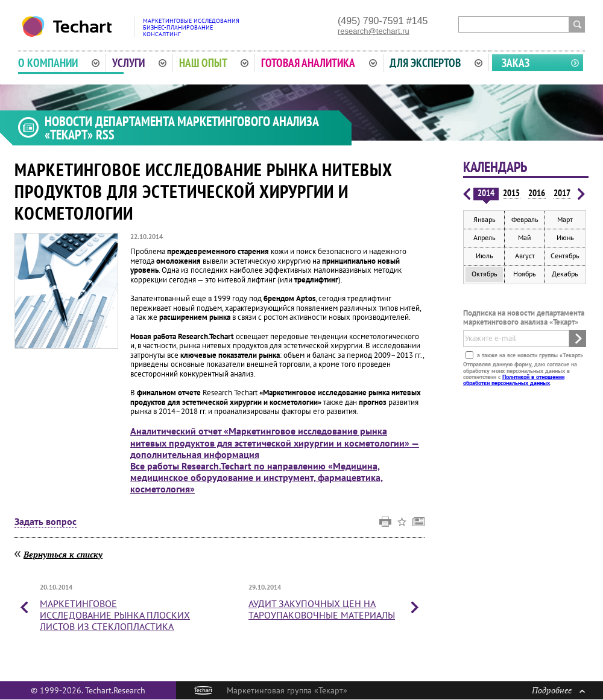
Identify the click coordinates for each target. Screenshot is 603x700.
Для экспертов (436, 63)
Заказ (516, 63)
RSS (105, 135)
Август (525, 256)
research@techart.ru (374, 31)
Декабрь (565, 274)
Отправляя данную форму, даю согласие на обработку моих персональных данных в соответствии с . (520, 374)
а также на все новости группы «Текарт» (529, 355)
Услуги (139, 63)
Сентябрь (565, 256)
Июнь (565, 237)
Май (525, 237)
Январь (485, 219)
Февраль (525, 219)
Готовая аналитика (319, 63)
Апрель (485, 237)
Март (565, 219)
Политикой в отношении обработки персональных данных (514, 380)
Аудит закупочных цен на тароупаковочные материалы (322, 609)
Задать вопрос (46, 522)
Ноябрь (525, 274)
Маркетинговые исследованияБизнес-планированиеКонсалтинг (191, 27)
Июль (485, 256)
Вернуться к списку (63, 554)
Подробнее (558, 690)
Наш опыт (214, 63)
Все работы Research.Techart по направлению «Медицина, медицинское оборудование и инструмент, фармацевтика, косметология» (257, 477)
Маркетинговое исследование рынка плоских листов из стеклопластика (115, 615)
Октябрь (485, 274)
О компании (59, 63)
